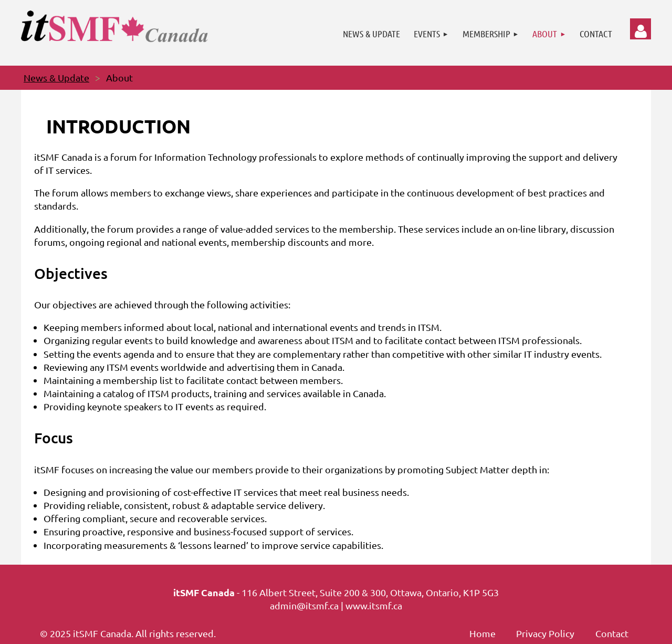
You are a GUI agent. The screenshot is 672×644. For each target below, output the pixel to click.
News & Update (56, 77)
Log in (640, 29)
